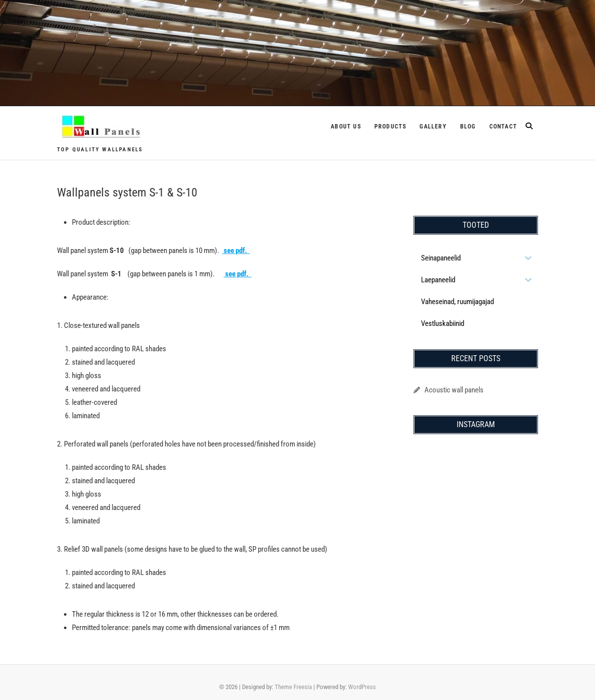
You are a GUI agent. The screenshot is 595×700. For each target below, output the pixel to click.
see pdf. (236, 251)
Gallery (433, 127)
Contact (503, 127)
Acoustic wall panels (454, 390)
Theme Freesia (293, 687)
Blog (468, 127)
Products (390, 127)
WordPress (362, 687)
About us (346, 127)
